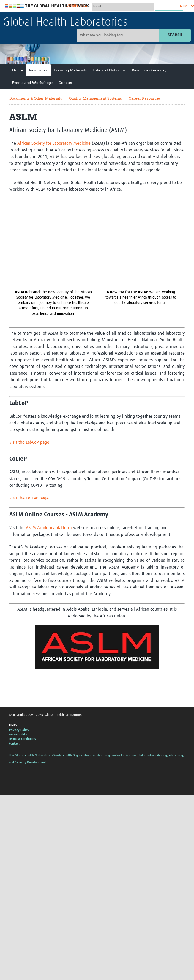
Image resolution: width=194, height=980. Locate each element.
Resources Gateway (149, 70)
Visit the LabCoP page (29, 442)
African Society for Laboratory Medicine (54, 143)
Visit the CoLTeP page (29, 498)
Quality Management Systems (95, 98)
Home (17, 70)
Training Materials (70, 70)
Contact (65, 83)
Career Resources (145, 98)
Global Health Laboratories (65, 23)
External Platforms (109, 70)
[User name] (123, 6)
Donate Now (77, 5)
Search (175, 35)
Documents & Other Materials (36, 98)
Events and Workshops (32, 83)
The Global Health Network (47, 6)
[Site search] (119, 35)
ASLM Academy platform (49, 528)
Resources (38, 70)
